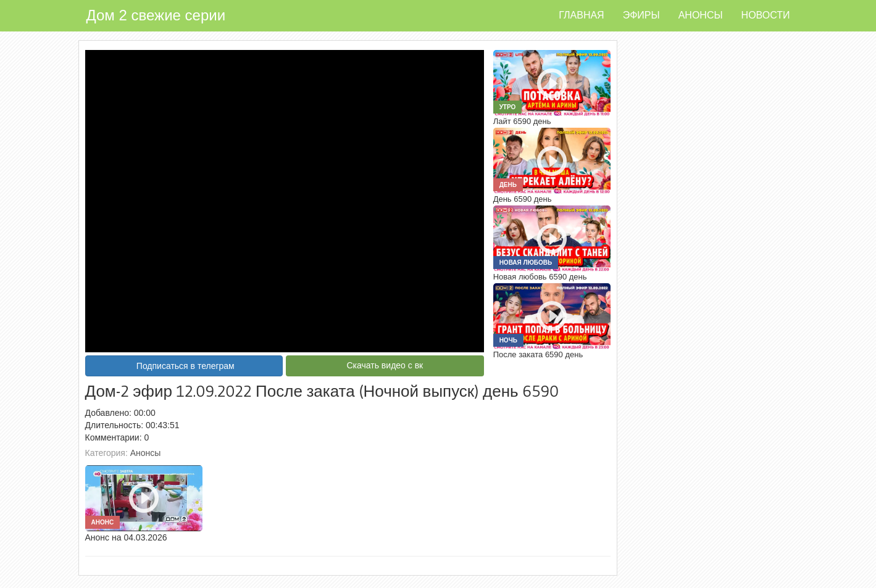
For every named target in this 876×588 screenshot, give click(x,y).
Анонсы (701, 15)
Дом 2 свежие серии (156, 15)
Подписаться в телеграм (186, 366)
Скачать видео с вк (385, 365)
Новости (766, 15)
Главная (581, 15)
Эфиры (641, 15)
